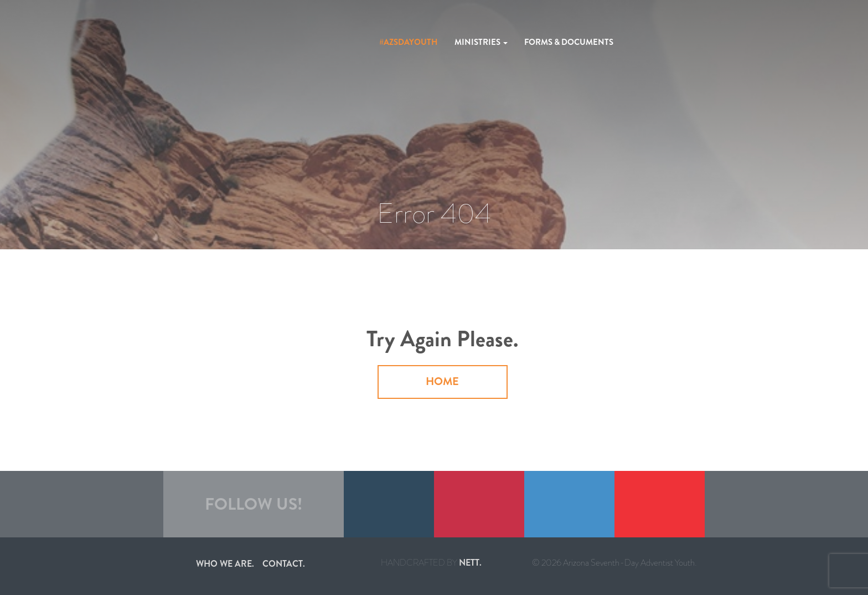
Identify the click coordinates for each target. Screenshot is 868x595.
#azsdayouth (409, 42)
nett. (470, 563)
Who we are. (225, 564)
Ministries (481, 42)
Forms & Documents (569, 42)
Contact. (284, 564)
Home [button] (442, 381)
